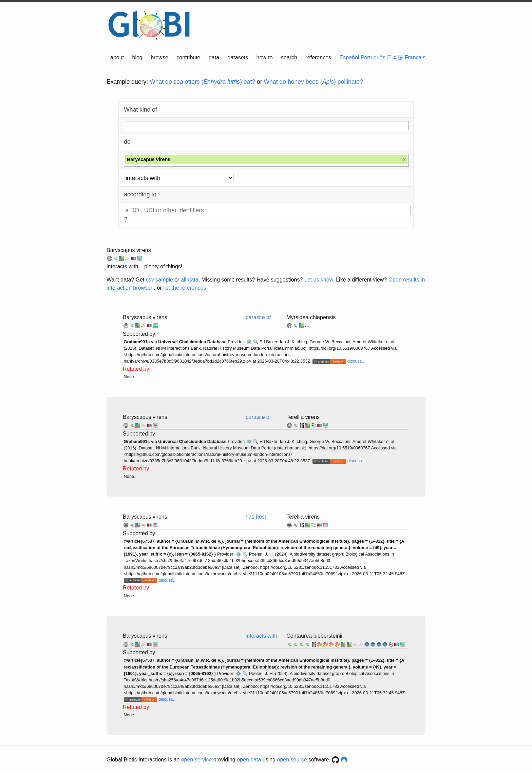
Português (373, 57)
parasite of (258, 317)
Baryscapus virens (129, 250)
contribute (188, 57)
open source (292, 760)
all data (190, 280)
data (214, 57)
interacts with (261, 636)
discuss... (356, 361)
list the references (185, 288)
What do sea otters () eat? (202, 82)
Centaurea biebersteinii (314, 636)
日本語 (395, 57)
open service (197, 760)
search (289, 57)
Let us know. (319, 280)
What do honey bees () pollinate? (313, 82)
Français (415, 57)
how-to (265, 57)
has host (256, 517)
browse (159, 57)
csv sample (159, 280)
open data (249, 760)
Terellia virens (303, 417)
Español (349, 57)
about (117, 57)
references (318, 57)
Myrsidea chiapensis (311, 317)
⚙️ (249, 342)
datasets (238, 57)
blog (137, 57)
